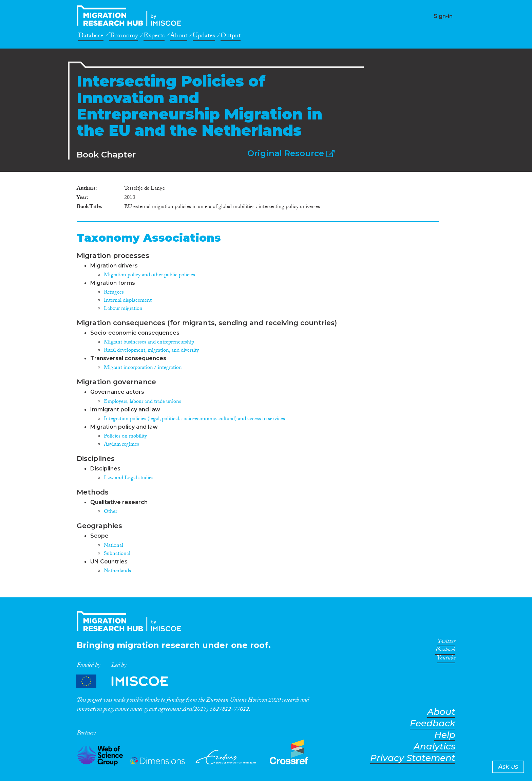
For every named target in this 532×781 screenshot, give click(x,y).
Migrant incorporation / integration (143, 368)
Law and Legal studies (129, 478)
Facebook (445, 651)
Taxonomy (123, 37)
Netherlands (117, 571)
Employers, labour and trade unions (142, 402)
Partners (128, 681)
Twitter (446, 643)
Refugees (114, 293)
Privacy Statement (413, 758)
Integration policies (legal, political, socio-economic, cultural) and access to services (194, 419)
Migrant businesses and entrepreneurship (149, 343)
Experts (154, 37)
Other (110, 512)
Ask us (508, 767)
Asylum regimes (121, 445)
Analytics (434, 747)
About (179, 37)
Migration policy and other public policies (149, 275)
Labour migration (123, 309)
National (113, 546)
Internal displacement (128, 301)
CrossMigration (131, 16)
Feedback (433, 723)
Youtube (446, 659)
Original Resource (291, 153)
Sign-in (443, 16)
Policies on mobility (125, 437)
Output (231, 37)
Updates (204, 37)
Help (445, 735)
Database (91, 37)
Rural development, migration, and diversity (151, 351)
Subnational (117, 554)
